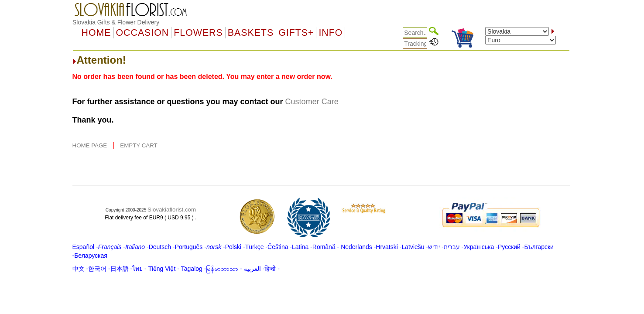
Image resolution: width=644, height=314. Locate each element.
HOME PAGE (91, 145)
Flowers (198, 33)
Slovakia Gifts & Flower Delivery (116, 22)
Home (96, 33)
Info (331, 33)
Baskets (251, 33)
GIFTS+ (296, 33)
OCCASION (143, 33)
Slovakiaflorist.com (172, 210)
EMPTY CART (139, 145)
